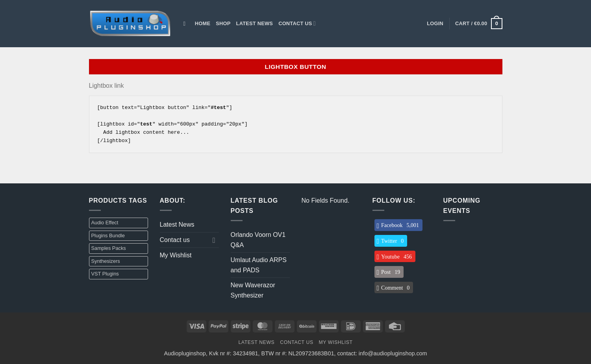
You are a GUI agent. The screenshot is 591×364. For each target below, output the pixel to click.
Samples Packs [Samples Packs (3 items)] (109, 248)
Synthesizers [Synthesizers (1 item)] (106, 261)
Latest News (255, 23)
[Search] (186, 24)
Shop (223, 23)
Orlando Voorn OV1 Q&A (258, 240)
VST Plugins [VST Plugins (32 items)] (105, 274)
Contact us (297, 23)
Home (203, 23)
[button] (435, 24)
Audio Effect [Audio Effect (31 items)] (105, 223)
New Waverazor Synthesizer (253, 290)
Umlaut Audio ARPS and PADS (259, 265)
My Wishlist (176, 255)
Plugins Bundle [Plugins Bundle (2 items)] (108, 236)
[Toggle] (214, 240)
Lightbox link (107, 86)
